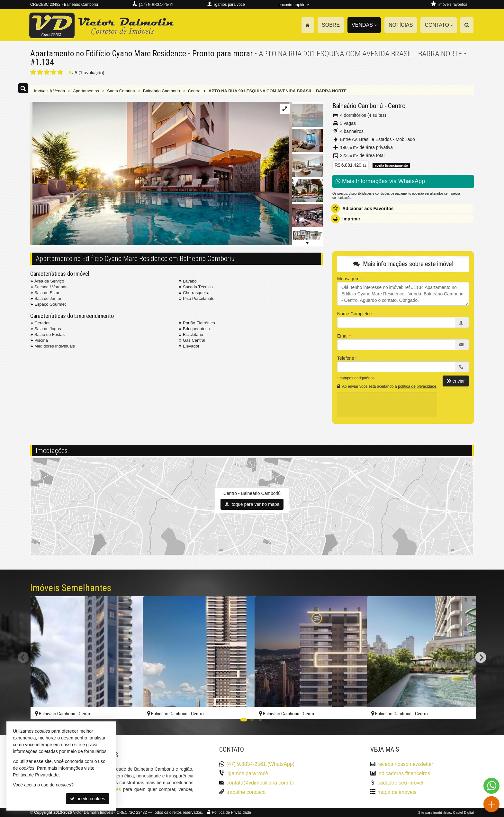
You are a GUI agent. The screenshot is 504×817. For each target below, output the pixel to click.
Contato (439, 25)
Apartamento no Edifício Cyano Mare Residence (110, 53)
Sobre (331, 25)
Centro (397, 106)
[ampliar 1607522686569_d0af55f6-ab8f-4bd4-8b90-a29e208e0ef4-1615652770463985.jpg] (160, 173)
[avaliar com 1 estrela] (33, 72)
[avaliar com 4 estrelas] (54, 72)
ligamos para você (248, 773)
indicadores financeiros (404, 773)
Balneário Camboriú (358, 106)
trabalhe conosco (246, 792)
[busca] (467, 25)
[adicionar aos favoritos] (131, 708)
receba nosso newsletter (405, 764)
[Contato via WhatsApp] (491, 786)
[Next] (481, 657)
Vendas (364, 25)
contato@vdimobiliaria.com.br (261, 782)
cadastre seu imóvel (401, 782)
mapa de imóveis (397, 792)
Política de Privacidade (231, 812)
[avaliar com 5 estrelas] (60, 72)
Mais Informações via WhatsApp (380, 181)
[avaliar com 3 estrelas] (47, 72)
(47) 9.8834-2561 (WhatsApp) (261, 764)
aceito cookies (88, 799)
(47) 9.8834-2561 (156, 5)
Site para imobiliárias (435, 812)
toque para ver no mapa (252, 504)
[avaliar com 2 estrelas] (40, 72)
